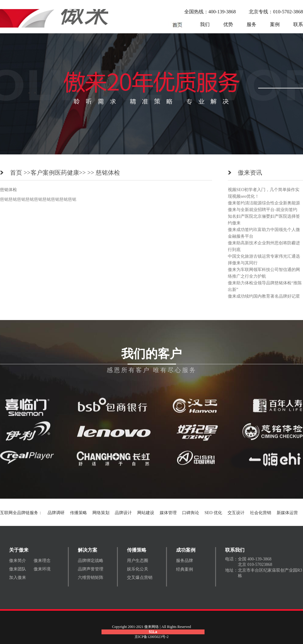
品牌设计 (123, 513)
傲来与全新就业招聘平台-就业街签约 (263, 210)
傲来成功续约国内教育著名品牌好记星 (264, 296)
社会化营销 (261, 513)
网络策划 (101, 513)
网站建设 (146, 513)
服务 (251, 24)
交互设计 (236, 513)
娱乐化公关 (138, 569)
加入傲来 (18, 578)
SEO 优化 (213, 513)
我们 (205, 24)
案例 (275, 24)
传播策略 (78, 513)
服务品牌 (185, 561)
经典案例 (185, 569)
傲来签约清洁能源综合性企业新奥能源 (264, 203)
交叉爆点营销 (140, 578)
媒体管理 (168, 513)
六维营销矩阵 (91, 578)
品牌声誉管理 (91, 569)
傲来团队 (18, 569)
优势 (228, 24)
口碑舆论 (191, 513)
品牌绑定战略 (91, 561)
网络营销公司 (177, 25)
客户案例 (43, 173)
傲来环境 (42, 569)
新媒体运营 (287, 513)
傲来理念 (42, 561)
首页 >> (20, 173)
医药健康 (67, 173)
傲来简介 (18, 561)
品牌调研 (56, 513)
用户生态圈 (138, 561)
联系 (298, 24)
